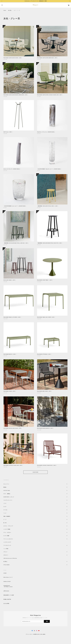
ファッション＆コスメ (8, 539)
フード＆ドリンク (7, 545)
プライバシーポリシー (29, 634)
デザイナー (6, 555)
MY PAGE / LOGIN (8, 587)
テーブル (5, 510)
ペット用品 (6, 549)
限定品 (5, 487)
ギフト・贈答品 (7, 494)
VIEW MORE (35, 472)
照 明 (5, 523)
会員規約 (44, 634)
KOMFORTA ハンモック (9, 497)
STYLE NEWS (6, 565)
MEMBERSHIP (7, 586)
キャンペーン (6, 484)
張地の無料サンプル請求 (9, 595)
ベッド (5, 513)
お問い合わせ (6, 591)
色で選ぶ (10, 10)
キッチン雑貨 (10, 536)
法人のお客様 (6, 604)
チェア (5, 507)
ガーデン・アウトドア (8, 526)
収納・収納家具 (11, 516)
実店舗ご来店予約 (7, 599)
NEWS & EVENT (7, 582)
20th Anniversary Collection (10, 558)
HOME (5, 573)
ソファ (7, 503)
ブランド (5, 552)
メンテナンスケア (7, 542)
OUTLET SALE (7, 490)
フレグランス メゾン (8, 500)
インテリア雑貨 (10, 529)
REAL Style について (8, 577)
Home (5, 10)
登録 (47, 621)
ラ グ (5, 519)
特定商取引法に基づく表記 (38, 634)
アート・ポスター (11, 532)
